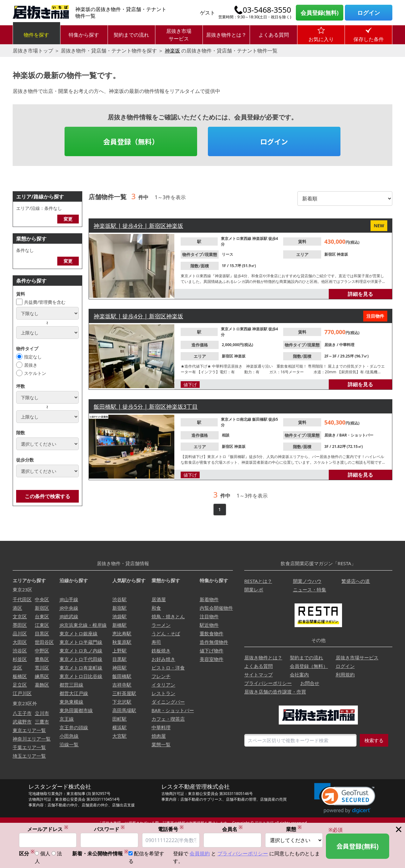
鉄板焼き (161, 651)
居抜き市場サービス (179, 35)
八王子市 (22, 713)
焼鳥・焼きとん (168, 616)
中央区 (42, 599)
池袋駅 (119, 616)
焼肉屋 (159, 736)
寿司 (156, 642)
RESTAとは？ (258, 581)
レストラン (163, 693)
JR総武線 (69, 616)
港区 (17, 608)
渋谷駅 (119, 599)
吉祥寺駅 (122, 685)
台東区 (42, 616)
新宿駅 (119, 608)
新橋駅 (119, 625)
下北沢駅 (122, 702)
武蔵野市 (22, 722)
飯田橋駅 (260, 419)
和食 (156, 608)
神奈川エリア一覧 (32, 739)
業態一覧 (161, 744)
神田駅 (119, 668)
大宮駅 (119, 736)
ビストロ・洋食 (168, 668)
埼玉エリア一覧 (29, 756)
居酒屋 (159, 599)
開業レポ (254, 590)
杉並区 (20, 659)
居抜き (31, 365)
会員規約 (200, 854)
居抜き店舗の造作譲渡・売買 (275, 692)
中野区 (42, 651)
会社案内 (299, 675)
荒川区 (42, 668)
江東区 (42, 625)
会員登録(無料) (320, 13)
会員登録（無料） (131, 141)
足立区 (20, 685)
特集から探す (84, 35)
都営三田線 (71, 685)
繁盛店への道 (356, 581)
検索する (374, 740)
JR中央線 (69, 608)
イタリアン (163, 685)
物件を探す (36, 35)
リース (227, 254)
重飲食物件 (212, 633)
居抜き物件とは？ (226, 35)
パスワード (109, 829)
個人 (45, 854)
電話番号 (171, 829)
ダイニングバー (168, 702)
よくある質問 (274, 35)
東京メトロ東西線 (237, 238)
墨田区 (20, 625)
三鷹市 (42, 722)
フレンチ (161, 676)
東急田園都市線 (76, 710)
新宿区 (330, 254)
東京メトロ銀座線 (78, 633)
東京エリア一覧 (29, 730)
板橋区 (20, 676)
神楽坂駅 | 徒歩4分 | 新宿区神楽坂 (138, 226)
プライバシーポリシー (268, 683)
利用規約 (345, 675)
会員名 (233, 829)
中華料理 (347, 345)
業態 (294, 829)
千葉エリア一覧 (29, 747)
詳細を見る (360, 294)
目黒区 (42, 633)
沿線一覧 (69, 744)
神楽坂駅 (260, 238)
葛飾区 (42, 685)
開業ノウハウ (307, 581)
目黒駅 (119, 659)
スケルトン (35, 373)
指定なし (33, 357)
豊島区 (42, 659)
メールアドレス (48, 829)
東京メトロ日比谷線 (81, 676)
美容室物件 (212, 659)
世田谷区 (44, 642)
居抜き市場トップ (33, 51)
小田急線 (69, 736)
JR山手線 (69, 599)
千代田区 (22, 599)
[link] (345, 798)
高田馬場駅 (124, 710)
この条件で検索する (47, 496)
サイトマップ (259, 675)
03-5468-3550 (267, 10)
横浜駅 (119, 727)
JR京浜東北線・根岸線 (83, 625)
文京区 (20, 616)
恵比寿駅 (122, 633)
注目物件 (209, 616)
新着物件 (209, 599)
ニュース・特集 (310, 590)
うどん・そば (166, 633)
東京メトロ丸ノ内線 (81, 651)
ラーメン (161, 625)
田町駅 (119, 719)
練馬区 (42, 676)
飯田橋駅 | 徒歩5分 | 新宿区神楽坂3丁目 (146, 406)
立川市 (42, 713)
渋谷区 (20, 651)
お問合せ (310, 683)
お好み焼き (163, 659)
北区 (17, 668)
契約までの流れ (131, 35)
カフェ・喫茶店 (168, 719)
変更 (68, 219)
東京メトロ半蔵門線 (81, 642)
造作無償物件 (214, 642)
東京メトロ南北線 (237, 419)
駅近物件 (209, 625)
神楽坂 (172, 51)
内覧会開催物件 (216, 608)
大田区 (20, 642)
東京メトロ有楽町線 (81, 668)
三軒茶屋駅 (124, 693)
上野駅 (119, 651)
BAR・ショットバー (356, 435)
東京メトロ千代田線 (81, 659)
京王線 (67, 719)
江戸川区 (22, 693)
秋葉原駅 (122, 642)
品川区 (20, 633)
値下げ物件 (212, 651)
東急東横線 (71, 702)
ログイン (369, 13)
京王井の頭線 (74, 727)
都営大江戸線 (74, 693)
